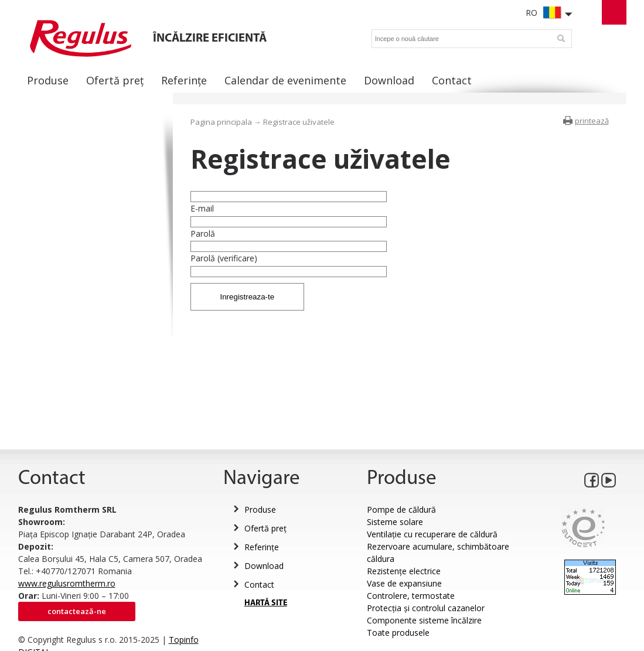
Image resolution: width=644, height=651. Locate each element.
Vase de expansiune (404, 583)
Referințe (262, 547)
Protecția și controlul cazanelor (426, 608)
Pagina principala (221, 122)
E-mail (202, 208)
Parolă (203, 234)
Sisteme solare (395, 522)
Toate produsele (398, 633)
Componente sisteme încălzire (424, 620)
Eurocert (583, 528)
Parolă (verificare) (224, 258)
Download (264, 566)
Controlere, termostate (411, 596)
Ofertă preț (265, 528)
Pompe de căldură (401, 509)
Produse (260, 509)
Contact (259, 584)
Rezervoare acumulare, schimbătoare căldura (438, 553)
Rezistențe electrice (404, 571)
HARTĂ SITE (266, 603)
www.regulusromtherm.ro (67, 583)
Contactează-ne (77, 611)
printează (592, 121)
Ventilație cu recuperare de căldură (432, 534)
